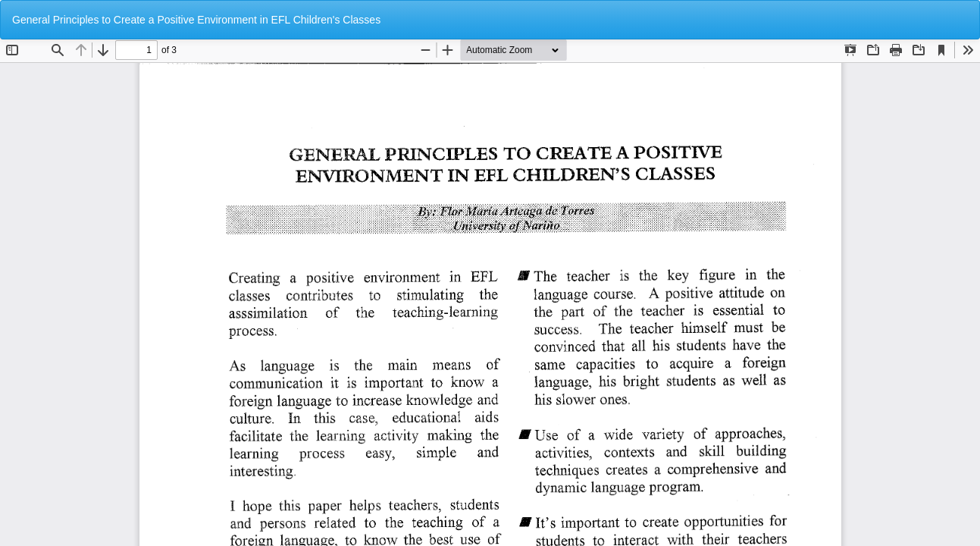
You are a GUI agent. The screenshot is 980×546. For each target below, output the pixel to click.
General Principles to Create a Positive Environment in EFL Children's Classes (196, 20)
